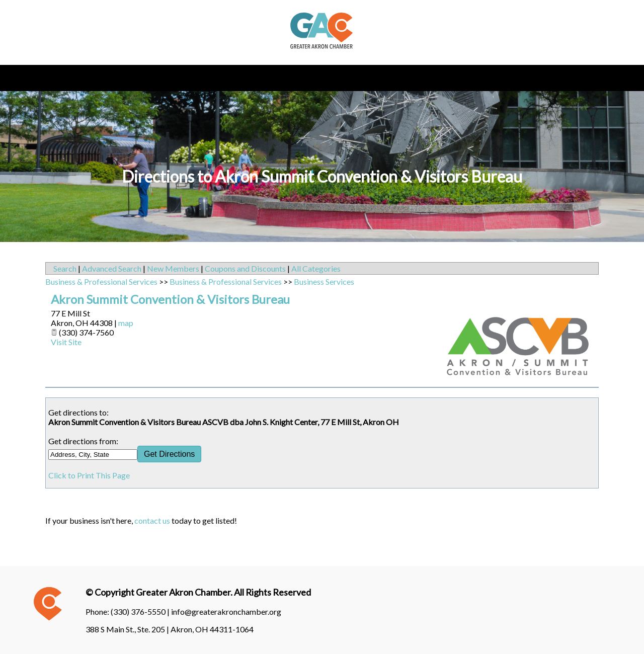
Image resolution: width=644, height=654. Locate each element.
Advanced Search (112, 268)
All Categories (316, 268)
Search (65, 268)
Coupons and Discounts (245, 268)
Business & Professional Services (101, 281)
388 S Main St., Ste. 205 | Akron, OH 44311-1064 (170, 629)
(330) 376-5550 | (141, 611)
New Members (173, 268)
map (126, 323)
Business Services (324, 281)
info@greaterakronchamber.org (226, 611)
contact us (152, 520)
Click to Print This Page (89, 475)
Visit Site (66, 342)
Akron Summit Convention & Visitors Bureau (170, 299)
